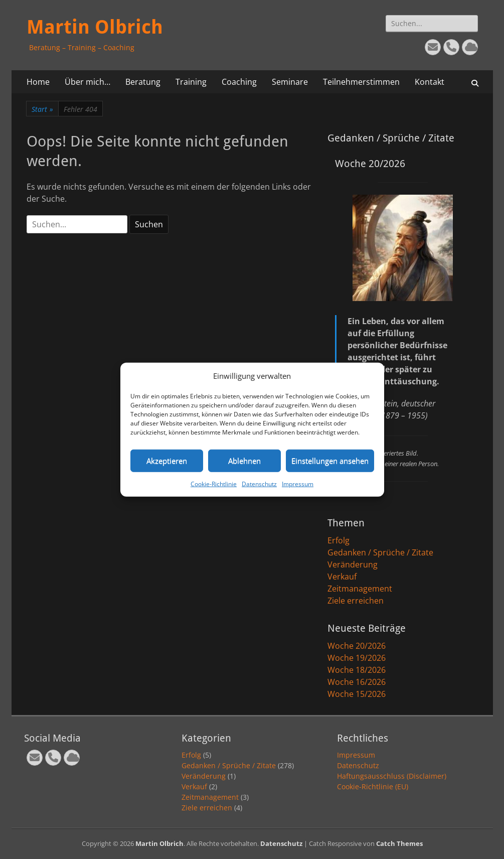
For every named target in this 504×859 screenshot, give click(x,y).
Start (42, 109)
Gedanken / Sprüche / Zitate (380, 552)
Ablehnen (244, 461)
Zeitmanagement (360, 589)
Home (38, 82)
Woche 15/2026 (357, 694)
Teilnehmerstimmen (361, 82)
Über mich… (88, 82)
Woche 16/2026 (357, 682)
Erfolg (339, 540)
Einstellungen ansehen (330, 461)
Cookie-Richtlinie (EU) (373, 786)
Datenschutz (259, 483)
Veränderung (353, 564)
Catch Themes (399, 843)
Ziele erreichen (356, 601)
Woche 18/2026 (357, 670)
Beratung (143, 82)
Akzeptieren (167, 461)
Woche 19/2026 (357, 658)
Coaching (239, 82)
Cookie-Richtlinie (214, 483)
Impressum (298, 483)
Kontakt (430, 82)
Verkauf (342, 577)
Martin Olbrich (95, 27)
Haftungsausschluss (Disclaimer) (392, 776)
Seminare (290, 82)
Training (191, 82)
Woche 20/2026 (357, 646)
